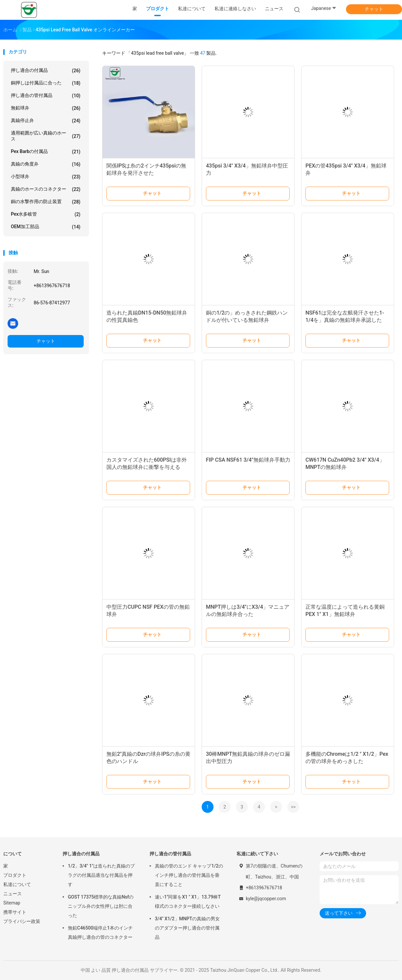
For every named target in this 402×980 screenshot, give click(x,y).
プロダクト (15, 875)
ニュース (13, 894)
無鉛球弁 (46, 108)
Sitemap (12, 903)
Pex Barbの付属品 (46, 152)
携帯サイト (15, 912)
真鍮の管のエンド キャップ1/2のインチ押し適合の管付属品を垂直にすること (189, 875)
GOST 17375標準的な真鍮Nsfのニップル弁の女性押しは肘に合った (101, 906)
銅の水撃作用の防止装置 (46, 202)
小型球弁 (46, 177)
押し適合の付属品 (46, 71)
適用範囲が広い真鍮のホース (46, 136)
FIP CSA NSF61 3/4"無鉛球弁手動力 (248, 460)
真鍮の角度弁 (46, 164)
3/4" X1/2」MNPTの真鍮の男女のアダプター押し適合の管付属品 (187, 928)
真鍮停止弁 (46, 121)
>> (293, 807)
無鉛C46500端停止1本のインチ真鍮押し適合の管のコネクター (100, 933)
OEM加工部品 (46, 227)
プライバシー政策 (22, 921)
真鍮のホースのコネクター (46, 189)
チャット (374, 9)
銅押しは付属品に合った (46, 83)
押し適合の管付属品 (46, 96)
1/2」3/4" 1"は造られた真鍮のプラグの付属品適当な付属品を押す (101, 875)
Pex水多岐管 (46, 214)
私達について (17, 884)
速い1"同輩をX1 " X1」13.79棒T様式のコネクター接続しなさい (188, 902)
